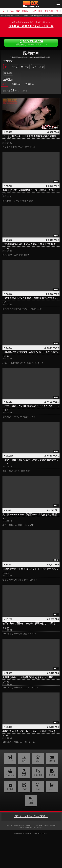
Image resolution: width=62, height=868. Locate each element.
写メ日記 (52, 775)
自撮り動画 (38, 775)
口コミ (38, 789)
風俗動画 (10, 789)
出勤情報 (52, 761)
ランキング (10, 775)
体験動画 (16, 84)
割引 (24, 761)
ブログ (24, 789)
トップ (10, 761)
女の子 (24, 775)
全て (4, 84)
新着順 (15, 67)
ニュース (52, 789)
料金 (38, 761)
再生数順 (25, 67)
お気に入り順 (38, 67)
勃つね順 (8, 73)
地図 (31, 803)
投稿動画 (30, 84)
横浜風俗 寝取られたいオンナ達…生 (31, 26)
